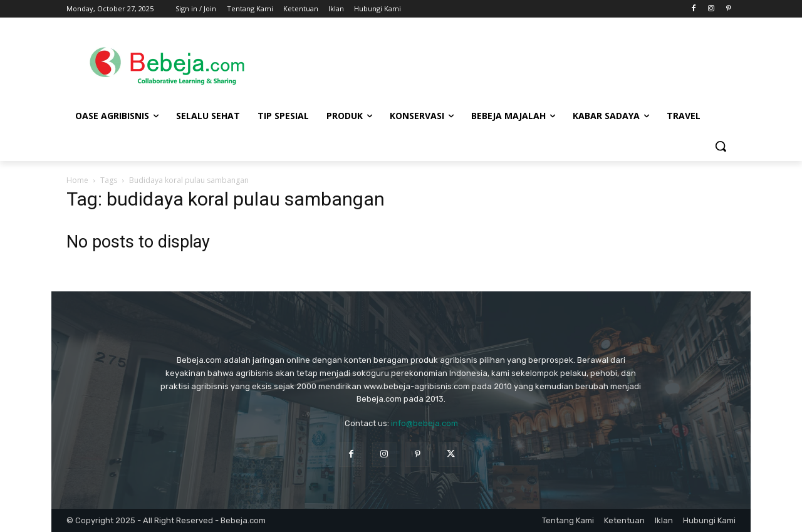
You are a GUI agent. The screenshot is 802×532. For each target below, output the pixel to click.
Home (77, 180)
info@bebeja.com (424, 423)
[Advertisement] (501, 63)
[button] (721, 146)
